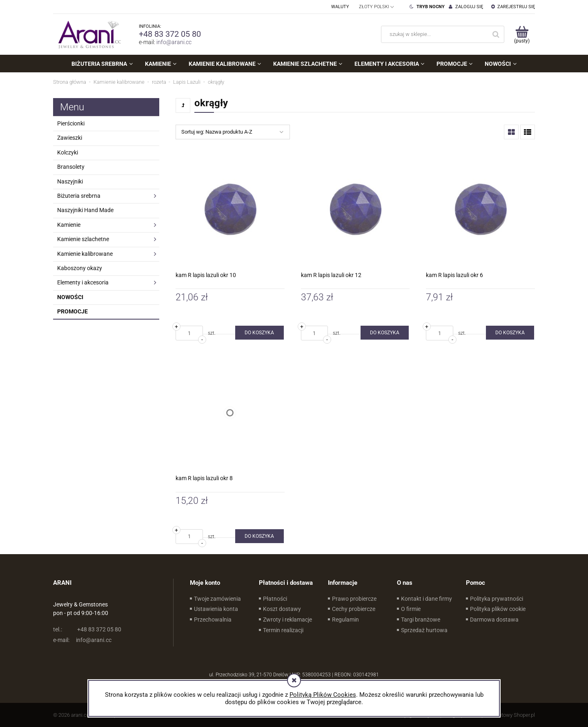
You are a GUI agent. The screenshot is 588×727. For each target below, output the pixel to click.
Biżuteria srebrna (79, 196)
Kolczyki (68, 152)
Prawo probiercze (354, 599)
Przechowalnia (213, 620)
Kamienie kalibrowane (85, 254)
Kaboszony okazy (80, 268)
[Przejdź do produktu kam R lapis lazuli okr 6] (480, 209)
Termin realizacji (283, 630)
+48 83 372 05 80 (170, 34)
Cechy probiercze (354, 609)
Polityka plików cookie (498, 609)
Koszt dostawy (282, 609)
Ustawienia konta (216, 609)
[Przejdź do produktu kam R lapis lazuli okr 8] (230, 413)
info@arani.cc (174, 42)
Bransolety (71, 167)
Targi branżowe (421, 620)
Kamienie (69, 225)
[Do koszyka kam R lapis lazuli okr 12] (385, 333)
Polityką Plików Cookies (323, 695)
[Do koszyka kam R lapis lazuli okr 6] (510, 333)
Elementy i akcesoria (83, 282)
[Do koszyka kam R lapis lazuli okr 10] (259, 333)
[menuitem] (102, 64)
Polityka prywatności (497, 599)
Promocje (72, 311)
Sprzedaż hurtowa (424, 630)
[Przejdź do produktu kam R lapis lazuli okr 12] (355, 209)
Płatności (275, 599)
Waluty (340, 7)
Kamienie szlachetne (83, 239)
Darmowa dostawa (494, 620)
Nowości (70, 297)
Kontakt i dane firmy (427, 599)
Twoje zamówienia (217, 599)
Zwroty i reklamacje (287, 620)
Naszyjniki (70, 181)
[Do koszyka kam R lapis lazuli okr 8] (259, 536)
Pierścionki (71, 123)
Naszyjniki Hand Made (85, 210)
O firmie (411, 609)
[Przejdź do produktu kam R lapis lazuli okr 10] (230, 209)
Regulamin (345, 620)
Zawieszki (70, 138)
